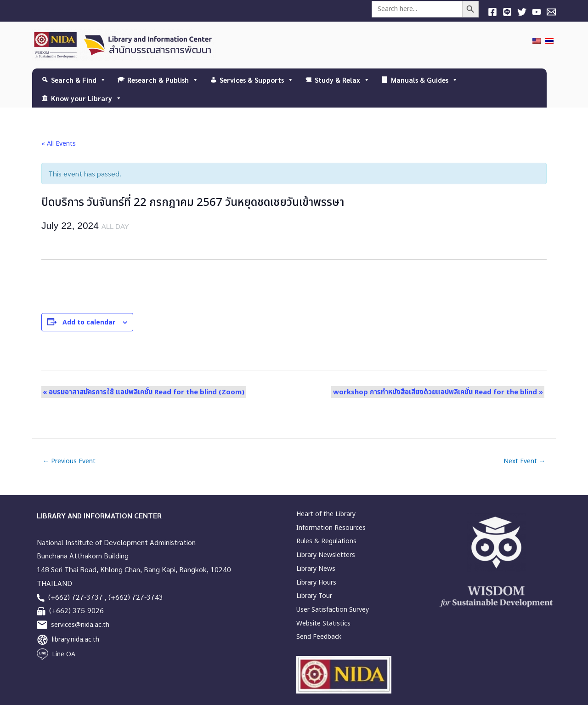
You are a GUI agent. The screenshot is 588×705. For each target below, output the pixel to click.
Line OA (64, 654)
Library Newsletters (326, 555)
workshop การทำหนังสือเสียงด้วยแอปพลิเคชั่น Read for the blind (439, 392)
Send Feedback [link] (319, 637)
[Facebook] (492, 12)
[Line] (507, 12)
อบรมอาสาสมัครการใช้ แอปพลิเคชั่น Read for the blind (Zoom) (142, 392)
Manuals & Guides (424, 80)
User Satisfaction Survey (333, 610)
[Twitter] (522, 12)
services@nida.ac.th (80, 625)
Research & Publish (163, 80)
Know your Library (86, 98)
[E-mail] (551, 12)
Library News (316, 569)
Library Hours (316, 583)
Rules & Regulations (326, 541)
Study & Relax (342, 80)
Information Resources (331, 528)
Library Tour (314, 596)
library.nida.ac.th (76, 640)
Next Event (524, 461)
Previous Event (69, 461)
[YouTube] (537, 12)
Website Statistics (323, 623)
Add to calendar (89, 322)
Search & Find (79, 80)
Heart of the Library (326, 514)
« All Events (59, 144)
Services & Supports (257, 80)
